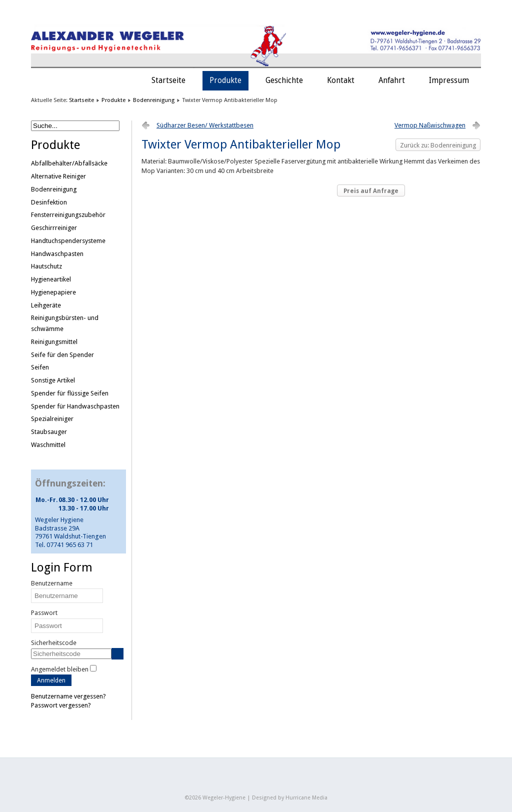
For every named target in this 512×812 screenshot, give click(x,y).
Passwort (44, 613)
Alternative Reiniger (58, 176)
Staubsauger (49, 432)
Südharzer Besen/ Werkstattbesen (205, 125)
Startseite (168, 80)
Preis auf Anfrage (371, 191)
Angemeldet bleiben (60, 669)
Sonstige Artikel (53, 380)
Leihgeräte (46, 305)
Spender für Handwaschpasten (75, 406)
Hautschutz (46, 266)
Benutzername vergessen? (68, 696)
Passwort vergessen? (61, 705)
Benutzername (52, 583)
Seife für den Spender (62, 355)
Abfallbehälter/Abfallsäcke (69, 163)
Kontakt (341, 80)
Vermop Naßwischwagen (430, 125)
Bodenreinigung (154, 100)
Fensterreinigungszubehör (68, 215)
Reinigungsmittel (54, 342)
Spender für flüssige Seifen (70, 393)
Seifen (40, 367)
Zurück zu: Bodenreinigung (438, 145)
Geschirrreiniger (54, 228)
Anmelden (51, 680)
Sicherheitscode (54, 643)
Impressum (449, 80)
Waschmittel (48, 445)
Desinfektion (49, 202)
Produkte (225, 80)
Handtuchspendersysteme (68, 241)
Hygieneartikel (51, 279)
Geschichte (284, 80)
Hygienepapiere (53, 292)
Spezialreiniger (52, 419)
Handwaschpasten (57, 254)
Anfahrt (392, 80)
